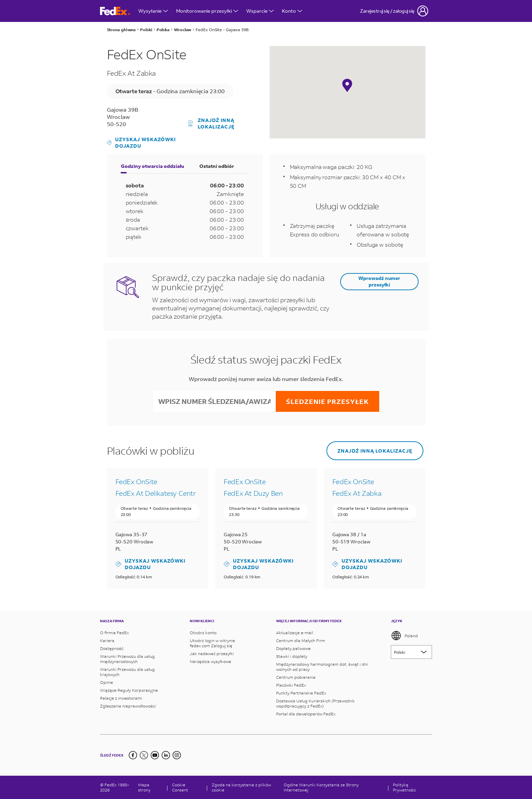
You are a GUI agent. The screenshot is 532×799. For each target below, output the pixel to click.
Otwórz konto (203, 633)
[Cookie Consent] (187, 787)
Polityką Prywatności (405, 787)
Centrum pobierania (296, 677)
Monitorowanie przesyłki (207, 11)
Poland (404, 636)
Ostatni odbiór (217, 166)
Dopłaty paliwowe (293, 648)
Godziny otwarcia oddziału (152, 166)
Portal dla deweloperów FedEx (306, 714)
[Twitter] (144, 755)
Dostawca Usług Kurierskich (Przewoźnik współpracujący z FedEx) (316, 703)
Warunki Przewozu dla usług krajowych (127, 672)
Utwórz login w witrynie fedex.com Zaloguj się (212, 643)
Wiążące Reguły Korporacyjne (129, 690)
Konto (292, 11)
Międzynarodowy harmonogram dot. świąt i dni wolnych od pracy (322, 667)
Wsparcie (260, 11)
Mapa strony (144, 787)
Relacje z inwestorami (121, 698)
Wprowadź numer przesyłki (379, 281)
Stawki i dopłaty (292, 656)
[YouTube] (155, 755)
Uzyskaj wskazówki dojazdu (141, 143)
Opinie (107, 682)
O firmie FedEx (114, 633)
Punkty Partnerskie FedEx (301, 693)
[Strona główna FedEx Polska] (115, 11)
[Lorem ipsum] (411, 652)
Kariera (107, 641)
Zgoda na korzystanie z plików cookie (241, 787)
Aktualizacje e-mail (295, 633)
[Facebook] (133, 755)
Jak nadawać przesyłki (212, 654)
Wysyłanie (153, 11)
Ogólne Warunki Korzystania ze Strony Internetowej (321, 787)
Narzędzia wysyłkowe (211, 661)
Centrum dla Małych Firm (301, 641)
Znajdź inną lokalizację (211, 123)
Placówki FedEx (291, 685)
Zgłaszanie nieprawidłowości (128, 706)
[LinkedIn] (166, 755)
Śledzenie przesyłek (327, 401)
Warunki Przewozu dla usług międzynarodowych (127, 659)
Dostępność (112, 648)
